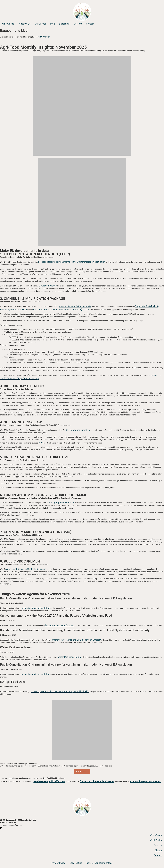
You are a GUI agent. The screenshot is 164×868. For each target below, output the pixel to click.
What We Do (25, 24)
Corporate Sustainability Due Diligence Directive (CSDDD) (61, 309)
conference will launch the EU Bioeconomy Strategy (76, 640)
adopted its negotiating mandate (75, 306)
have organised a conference (59, 625)
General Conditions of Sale (100, 863)
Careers (78, 24)
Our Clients (40, 24)
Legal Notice (76, 863)
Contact (90, 24)
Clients (158, 850)
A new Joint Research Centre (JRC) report (26, 569)
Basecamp (64, 24)
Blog (52, 24)
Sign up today (43, 37)
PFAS (41, 443)
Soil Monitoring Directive (78, 430)
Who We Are (8, 24)
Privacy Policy (58, 863)
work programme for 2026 (62, 503)
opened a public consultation (36, 608)
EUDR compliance (48, 286)
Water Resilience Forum (70, 657)
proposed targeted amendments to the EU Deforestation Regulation (72, 262)
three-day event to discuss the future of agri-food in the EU (60, 691)
